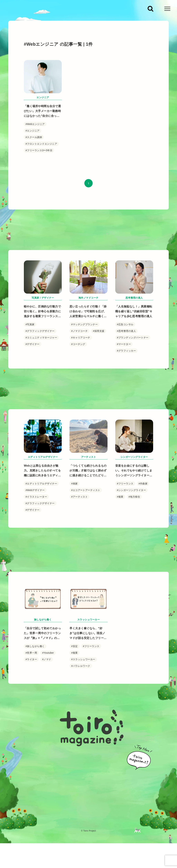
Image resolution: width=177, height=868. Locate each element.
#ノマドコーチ (79, 351)
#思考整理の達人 (127, 351)
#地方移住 (134, 539)
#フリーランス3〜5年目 (39, 150)
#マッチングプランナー (84, 344)
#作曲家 (143, 525)
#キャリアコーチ (81, 358)
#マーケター (124, 364)
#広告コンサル (125, 344)
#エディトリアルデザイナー (41, 525)
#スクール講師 (34, 137)
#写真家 (30, 344)
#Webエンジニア (35, 124)
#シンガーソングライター (132, 532)
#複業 (120, 539)
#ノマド (47, 692)
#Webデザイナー (35, 532)
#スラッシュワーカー (83, 692)
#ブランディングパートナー (133, 358)
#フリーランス (125, 525)
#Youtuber (48, 685)
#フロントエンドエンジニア (41, 144)
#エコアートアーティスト (86, 532)
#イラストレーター (36, 539)
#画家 (74, 525)
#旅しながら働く (35, 678)
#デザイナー (33, 364)
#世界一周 (31, 685)
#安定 (74, 678)
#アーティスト (79, 539)
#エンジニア (33, 131)
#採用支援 (99, 351)
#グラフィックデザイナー (40, 351)
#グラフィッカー (127, 371)
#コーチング (78, 364)
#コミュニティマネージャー (41, 358)
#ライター (31, 692)
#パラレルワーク (81, 698)
